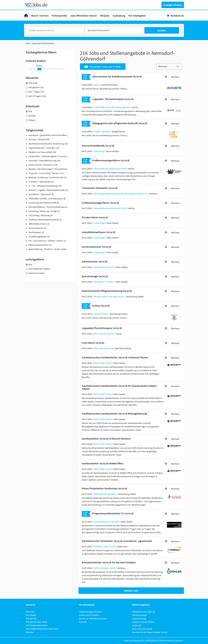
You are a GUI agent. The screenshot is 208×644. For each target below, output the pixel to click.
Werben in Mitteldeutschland (93, 619)
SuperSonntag (139, 619)
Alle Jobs (30, 612)
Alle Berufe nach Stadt (36, 622)
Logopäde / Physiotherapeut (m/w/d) (113, 99)
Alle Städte (31, 615)
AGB (126, 641)
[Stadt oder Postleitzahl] (114, 30)
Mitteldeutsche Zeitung (143, 612)
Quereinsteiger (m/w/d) (95, 276)
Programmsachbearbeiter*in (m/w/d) (113, 513)
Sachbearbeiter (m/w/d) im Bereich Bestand (106, 439)
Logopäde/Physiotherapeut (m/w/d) (102, 328)
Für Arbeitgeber (137, 16)
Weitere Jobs (131, 591)
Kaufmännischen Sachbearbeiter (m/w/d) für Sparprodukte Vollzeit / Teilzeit (120, 387)
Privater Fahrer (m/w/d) (95, 217)
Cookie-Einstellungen (170, 641)
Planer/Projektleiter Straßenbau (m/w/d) (104, 488)
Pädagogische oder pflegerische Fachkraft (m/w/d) (120, 123)
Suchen (162, 30)
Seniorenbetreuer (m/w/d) (96, 247)
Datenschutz (137, 641)
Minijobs (105, 16)
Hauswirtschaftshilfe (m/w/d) (98, 146)
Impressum (151, 641)
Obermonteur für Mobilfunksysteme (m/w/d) (117, 76)
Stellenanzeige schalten (90, 612)
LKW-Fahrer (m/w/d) (93, 343)
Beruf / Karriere (40, 16)
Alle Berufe (31, 619)
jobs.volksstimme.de (142, 629)
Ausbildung (119, 16)
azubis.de (137, 625)
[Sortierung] (166, 66)
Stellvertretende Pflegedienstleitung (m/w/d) (107, 291)
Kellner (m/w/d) (101, 306)
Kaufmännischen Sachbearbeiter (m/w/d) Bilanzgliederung (114, 414)
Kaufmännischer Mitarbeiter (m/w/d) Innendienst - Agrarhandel (117, 541)
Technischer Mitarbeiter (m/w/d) (100, 188)
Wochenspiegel (140, 615)
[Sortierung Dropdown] (179, 66)
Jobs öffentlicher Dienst (83, 16)
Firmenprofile (59, 16)
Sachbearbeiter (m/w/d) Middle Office (103, 463)
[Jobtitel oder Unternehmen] (55, 30)
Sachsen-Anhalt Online (143, 622)
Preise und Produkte (89, 615)
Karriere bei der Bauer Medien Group (150, 632)
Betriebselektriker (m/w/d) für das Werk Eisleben (109, 562)
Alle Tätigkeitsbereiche (37, 625)
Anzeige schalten (173, 5)
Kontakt (83, 622)
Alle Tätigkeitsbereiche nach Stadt (42, 629)
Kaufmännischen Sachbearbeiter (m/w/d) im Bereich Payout (115, 357)
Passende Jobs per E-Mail (103, 67)
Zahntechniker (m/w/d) (95, 261)
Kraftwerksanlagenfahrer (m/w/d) (111, 160)
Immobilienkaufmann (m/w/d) (98, 232)
